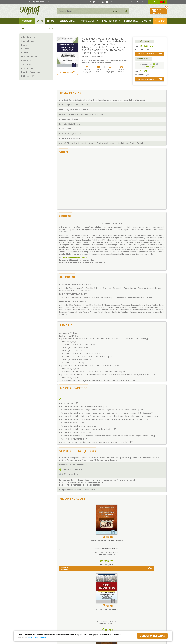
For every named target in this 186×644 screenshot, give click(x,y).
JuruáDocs (98, 617)
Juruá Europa (157, 2)
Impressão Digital (26, 606)
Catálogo (133, 604)
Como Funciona (62, 620)
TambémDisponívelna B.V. (72, 537)
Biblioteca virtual (67, 21)
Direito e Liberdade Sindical (98, 541)
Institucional (131, 21)
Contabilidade (28, 41)
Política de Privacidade (65, 604)
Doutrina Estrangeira (31, 72)
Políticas (61, 601)
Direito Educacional (153, 541)
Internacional (27, 68)
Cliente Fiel (97, 604)
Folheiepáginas (76, 537)
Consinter (160, 21)
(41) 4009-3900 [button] (33, 2)
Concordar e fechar (152, 636)
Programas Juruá (89, 21)
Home (22, 29)
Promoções (27, 21)
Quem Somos (25, 604)
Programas (99, 601)
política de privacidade (37, 637)
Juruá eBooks (25, 612)
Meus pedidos (128, 2)
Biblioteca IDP (28, 76)
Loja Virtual (116, 11)
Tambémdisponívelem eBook (68, 537)
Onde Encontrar (25, 614)
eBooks (51, 21)
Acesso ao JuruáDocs (102, 620)
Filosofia (25, 53)
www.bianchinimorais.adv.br (75, 258)
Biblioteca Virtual (65, 614)
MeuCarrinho (156, 12)
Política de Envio (63, 609)
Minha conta (116, 2)
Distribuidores (135, 609)
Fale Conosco (25, 617)
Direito (24, 45)
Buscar (126, 11)
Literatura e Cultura (30, 57)
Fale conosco (53, 2)
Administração (28, 37)
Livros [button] (40, 21)
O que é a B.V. (62, 617)
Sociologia (26, 64)
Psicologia (26, 61)
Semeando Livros (100, 606)
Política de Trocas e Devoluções (69, 606)
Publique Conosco (111, 21)
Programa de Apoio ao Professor (106, 609)
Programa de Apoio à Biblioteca (105, 612)
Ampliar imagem (67, 72)
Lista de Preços (136, 606)
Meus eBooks (142, 2)
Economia (26, 49)
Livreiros (146, 21)
